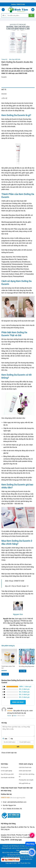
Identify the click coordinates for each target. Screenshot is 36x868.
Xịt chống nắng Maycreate (26, 666)
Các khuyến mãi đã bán (8, 777)
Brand (4, 94)
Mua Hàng (30, 844)
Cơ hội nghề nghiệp (7, 771)
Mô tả (4, 90)
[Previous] (1, 664)
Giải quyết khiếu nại (25, 783)
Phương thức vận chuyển (26, 780)
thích (15, 716)
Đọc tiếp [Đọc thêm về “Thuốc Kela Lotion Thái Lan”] (5, 674)
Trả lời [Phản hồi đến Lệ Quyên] (9, 716)
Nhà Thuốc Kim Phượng (20, 837)
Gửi (18, 747)
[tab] (18, 90)
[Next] (35, 664)
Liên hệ (4, 98)
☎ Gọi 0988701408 (10, 860)
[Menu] (3, 10)
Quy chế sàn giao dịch (7, 774)
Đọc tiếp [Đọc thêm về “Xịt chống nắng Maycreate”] (23, 671)
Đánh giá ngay (18, 702)
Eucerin (4, 77)
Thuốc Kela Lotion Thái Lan (8, 667)
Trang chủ (4, 59)
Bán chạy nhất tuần (15, 59)
